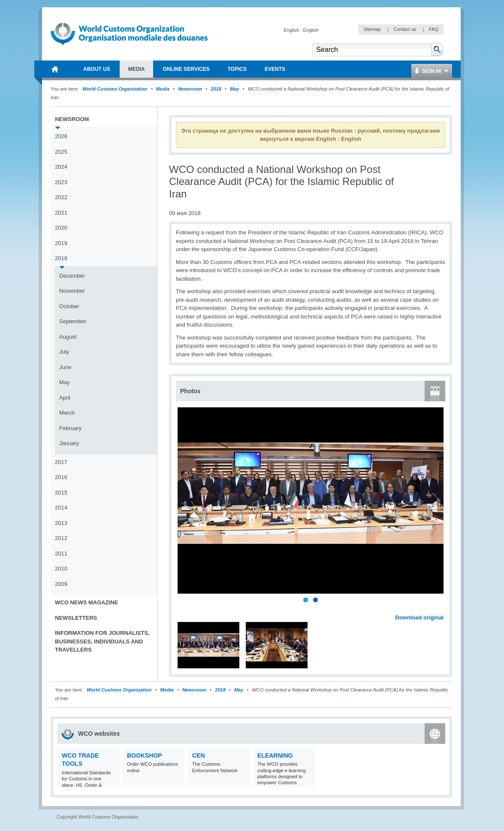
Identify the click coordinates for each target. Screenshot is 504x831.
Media (163, 89)
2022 (61, 197)
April (65, 398)
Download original (419, 617)
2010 (61, 569)
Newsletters (76, 618)
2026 (61, 136)
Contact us (405, 29)
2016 (61, 477)
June (65, 367)
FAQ (434, 29)
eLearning (275, 755)
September (73, 321)
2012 (61, 538)
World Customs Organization (115, 89)
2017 (61, 462)
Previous (185, 608)
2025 (61, 152)
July (64, 352)
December (72, 276)
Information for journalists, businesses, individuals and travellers (102, 641)
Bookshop (145, 755)
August (68, 337)
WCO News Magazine (86, 602)
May (234, 89)
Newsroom (190, 89)
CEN (199, 755)
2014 (61, 508)
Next (442, 608)
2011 (61, 553)
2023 (61, 182)
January (69, 443)
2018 (216, 89)
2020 (61, 228)
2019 (61, 243)
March (67, 413)
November (72, 291)
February (70, 428)
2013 (61, 523)
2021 (61, 213)
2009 (61, 584)
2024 (61, 167)
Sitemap (373, 29)
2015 (61, 493)
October (69, 306)
